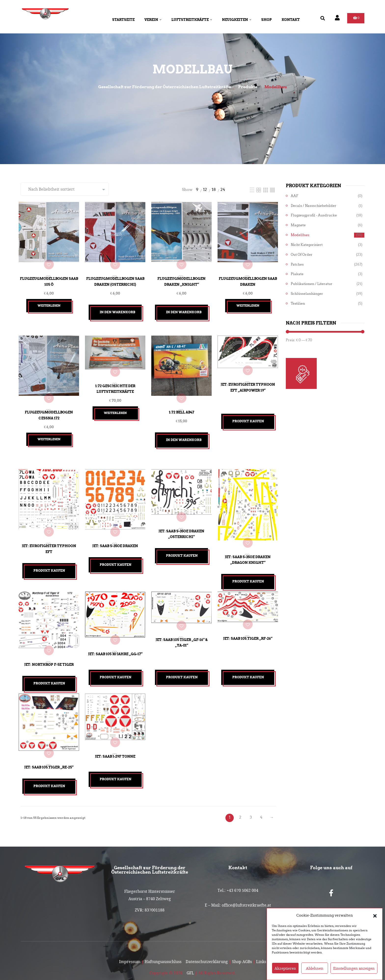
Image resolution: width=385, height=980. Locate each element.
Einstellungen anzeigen (354, 968)
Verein (153, 20)
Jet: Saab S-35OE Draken (115, 535)
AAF (295, 196)
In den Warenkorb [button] (117, 308)
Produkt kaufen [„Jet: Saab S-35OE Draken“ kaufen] (116, 553)
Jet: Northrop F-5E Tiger (49, 649)
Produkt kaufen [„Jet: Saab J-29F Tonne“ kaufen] (116, 764)
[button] (375, 916)
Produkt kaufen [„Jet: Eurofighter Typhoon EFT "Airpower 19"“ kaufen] (248, 418)
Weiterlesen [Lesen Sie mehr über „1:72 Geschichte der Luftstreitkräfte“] (115, 407)
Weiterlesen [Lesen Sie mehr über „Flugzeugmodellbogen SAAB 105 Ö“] (49, 302)
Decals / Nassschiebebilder (314, 206)
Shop (267, 20)
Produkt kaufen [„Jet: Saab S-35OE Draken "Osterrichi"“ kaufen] (182, 547)
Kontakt (291, 20)
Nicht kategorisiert (307, 245)
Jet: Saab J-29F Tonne (115, 738)
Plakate (297, 274)
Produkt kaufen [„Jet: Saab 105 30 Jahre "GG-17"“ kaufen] (116, 665)
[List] (252, 190)
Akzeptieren (285, 968)
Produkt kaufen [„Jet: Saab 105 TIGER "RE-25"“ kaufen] (49, 767)
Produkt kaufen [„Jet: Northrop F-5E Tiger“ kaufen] (49, 668)
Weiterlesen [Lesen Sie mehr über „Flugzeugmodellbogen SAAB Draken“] (248, 302)
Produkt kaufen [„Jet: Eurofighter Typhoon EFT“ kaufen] (49, 559)
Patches (297, 264)
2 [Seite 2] (240, 798)
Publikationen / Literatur (312, 284)
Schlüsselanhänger (307, 294)
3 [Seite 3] (251, 798)
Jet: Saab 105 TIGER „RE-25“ (49, 748)
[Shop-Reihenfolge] (65, 189)
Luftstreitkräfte (192, 20)
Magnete (298, 225)
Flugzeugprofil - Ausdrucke (314, 215)
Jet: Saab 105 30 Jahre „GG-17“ (115, 639)
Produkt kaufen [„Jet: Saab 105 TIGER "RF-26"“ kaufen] (248, 665)
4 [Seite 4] (261, 798)
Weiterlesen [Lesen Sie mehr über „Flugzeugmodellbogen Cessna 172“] (49, 432)
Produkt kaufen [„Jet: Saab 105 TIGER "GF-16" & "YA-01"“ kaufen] (182, 665)
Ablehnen (315, 968)
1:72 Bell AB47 (182, 405)
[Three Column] (266, 190)
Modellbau (300, 235)
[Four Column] (272, 190)
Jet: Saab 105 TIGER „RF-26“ (248, 625)
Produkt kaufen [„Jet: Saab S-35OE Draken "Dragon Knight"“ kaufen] (248, 569)
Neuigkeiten (237, 20)
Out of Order (302, 255)
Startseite (123, 20)
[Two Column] (259, 190)
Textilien (298, 304)
